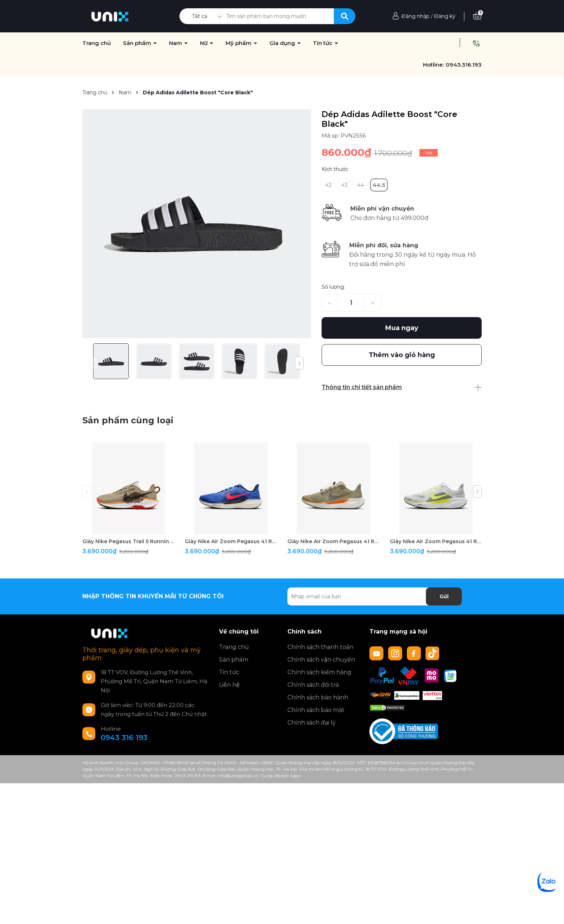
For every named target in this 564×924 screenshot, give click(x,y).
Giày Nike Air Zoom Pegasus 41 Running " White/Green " (436, 541)
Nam (176, 43)
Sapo (295, 776)
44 (360, 185)
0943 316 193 (124, 738)
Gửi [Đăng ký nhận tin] (444, 596)
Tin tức (229, 672)
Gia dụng (283, 43)
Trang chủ (97, 43)
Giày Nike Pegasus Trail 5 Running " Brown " (128, 541)
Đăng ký (445, 16)
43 (344, 185)
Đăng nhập (415, 16)
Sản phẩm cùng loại (128, 420)
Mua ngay (402, 328)
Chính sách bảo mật (316, 710)
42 (328, 185)
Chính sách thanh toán (320, 647)
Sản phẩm (138, 43)
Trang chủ (234, 647)
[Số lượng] (351, 303)
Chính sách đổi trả (313, 685)
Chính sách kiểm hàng (319, 672)
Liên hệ (229, 685)
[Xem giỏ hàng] (477, 16)
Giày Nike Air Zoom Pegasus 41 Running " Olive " (333, 541)
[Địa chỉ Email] (375, 596)
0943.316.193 (464, 65)
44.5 (379, 185)
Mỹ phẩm (239, 43)
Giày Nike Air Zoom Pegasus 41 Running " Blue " (231, 541)
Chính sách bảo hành (318, 697)
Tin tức (323, 43)
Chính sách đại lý (311, 723)
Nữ (204, 43)
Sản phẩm (234, 660)
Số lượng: (333, 287)
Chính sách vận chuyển (321, 660)
